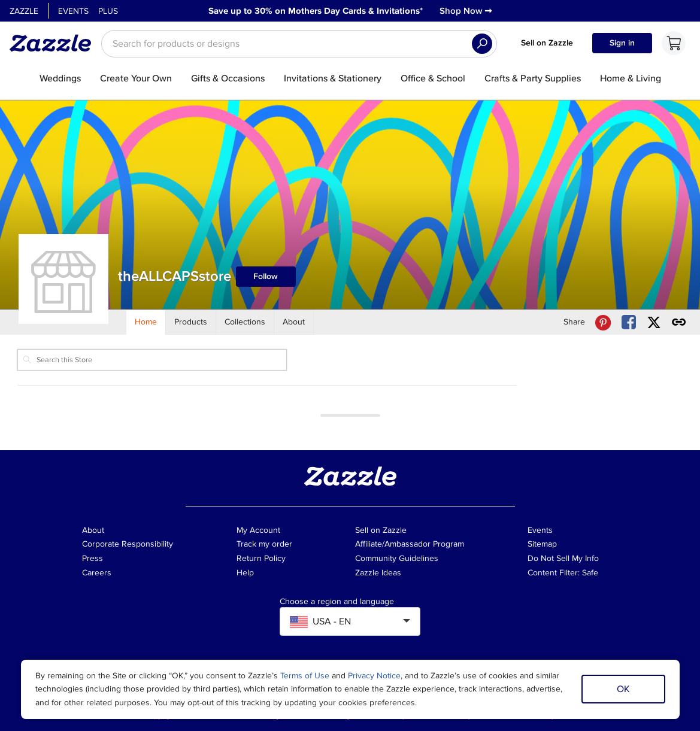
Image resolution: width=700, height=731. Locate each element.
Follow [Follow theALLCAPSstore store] (266, 276)
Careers (97, 573)
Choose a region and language (337, 602)
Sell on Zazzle (547, 43)
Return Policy (261, 558)
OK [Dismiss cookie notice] (623, 689)
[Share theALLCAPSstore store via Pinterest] (603, 322)
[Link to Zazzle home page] (54, 43)
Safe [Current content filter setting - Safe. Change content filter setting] (590, 573)
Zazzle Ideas (378, 573)
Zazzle (24, 11)
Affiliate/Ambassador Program (410, 544)
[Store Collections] (245, 322)
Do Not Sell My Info (563, 558)
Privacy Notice (374, 676)
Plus (108, 11)
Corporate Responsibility (128, 544)
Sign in (622, 43)
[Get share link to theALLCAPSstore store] (679, 322)
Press (93, 558)
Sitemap (542, 544)
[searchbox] (299, 44)
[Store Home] (146, 322)
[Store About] (294, 322)
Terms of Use (305, 676)
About (93, 530)
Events (73, 11)
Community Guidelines (397, 558)
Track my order (264, 544)
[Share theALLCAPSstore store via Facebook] (629, 322)
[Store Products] (191, 322)
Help (245, 573)
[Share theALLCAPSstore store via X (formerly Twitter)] (654, 322)
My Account (258, 530)
